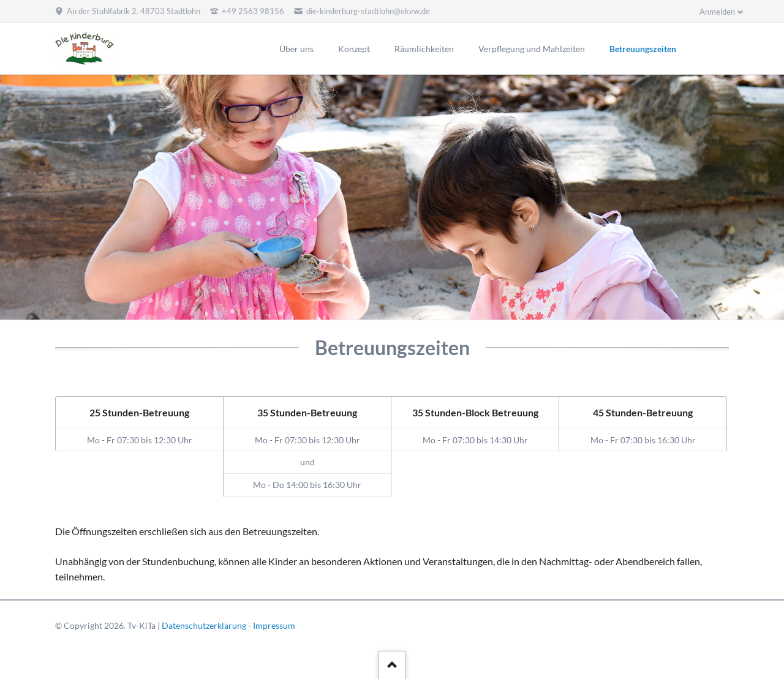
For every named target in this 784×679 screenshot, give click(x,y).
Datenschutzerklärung (204, 625)
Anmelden (717, 12)
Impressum (274, 625)
